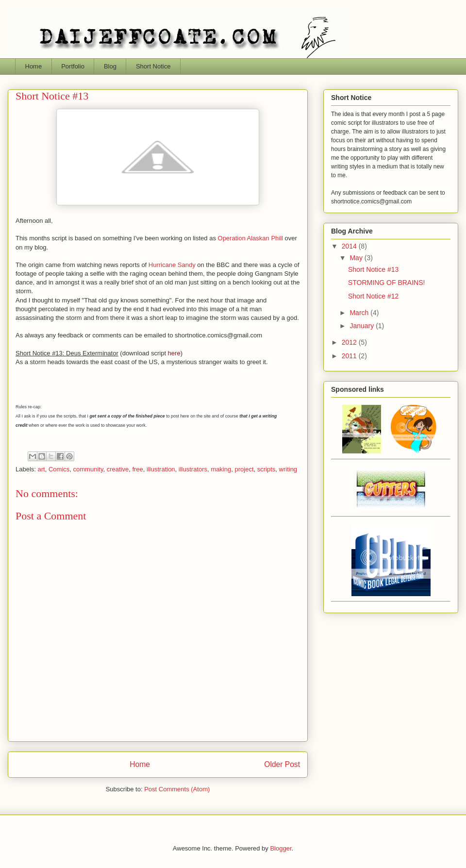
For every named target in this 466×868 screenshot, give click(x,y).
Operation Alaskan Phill (250, 238)
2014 (350, 246)
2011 (350, 356)
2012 (350, 342)
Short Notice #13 (373, 269)
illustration (161, 469)
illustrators (193, 469)
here (174, 353)
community (88, 469)
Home (140, 764)
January (363, 326)
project (244, 469)
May (357, 258)
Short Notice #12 (373, 296)
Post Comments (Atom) (177, 789)
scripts (266, 469)
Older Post (282, 764)
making (221, 469)
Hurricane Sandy (172, 265)
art (42, 469)
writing (288, 469)
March (360, 313)
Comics (59, 469)
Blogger (281, 848)
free (137, 469)
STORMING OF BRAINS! (386, 283)
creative (118, 469)
